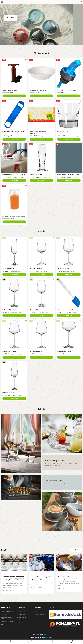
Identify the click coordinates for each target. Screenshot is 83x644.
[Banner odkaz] (62, 462)
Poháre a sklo (21, 614)
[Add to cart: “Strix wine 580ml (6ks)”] (69, 273)
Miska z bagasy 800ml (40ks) (38, 90)
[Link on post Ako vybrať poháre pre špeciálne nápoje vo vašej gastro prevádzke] (41, 562)
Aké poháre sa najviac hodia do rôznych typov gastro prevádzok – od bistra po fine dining (14, 578)
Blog (2, 624)
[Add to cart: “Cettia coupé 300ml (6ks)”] (69, 357)
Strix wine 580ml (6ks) (64, 268)
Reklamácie (4, 614)
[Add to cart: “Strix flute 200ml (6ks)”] (14, 273)
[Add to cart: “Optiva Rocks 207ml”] (69, 139)
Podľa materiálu (22, 619)
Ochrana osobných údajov (6, 617)
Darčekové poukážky (39, 614)
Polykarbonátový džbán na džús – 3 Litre (14, 216)
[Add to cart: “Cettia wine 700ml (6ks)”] (41, 357)
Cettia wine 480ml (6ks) (9, 351)
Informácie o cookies (7, 621)
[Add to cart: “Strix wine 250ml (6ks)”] (41, 315)
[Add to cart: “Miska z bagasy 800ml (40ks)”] (41, 95)
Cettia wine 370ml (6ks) (9, 309)
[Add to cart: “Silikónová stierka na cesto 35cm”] (69, 315)
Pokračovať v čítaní (8, 590)
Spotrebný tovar (22, 617)
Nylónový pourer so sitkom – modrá (67, 90)
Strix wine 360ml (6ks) (36, 268)
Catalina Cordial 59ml (36, 174)
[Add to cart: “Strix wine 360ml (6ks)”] (41, 273)
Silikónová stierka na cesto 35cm (66, 309)
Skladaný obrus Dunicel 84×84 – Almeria (14, 174)
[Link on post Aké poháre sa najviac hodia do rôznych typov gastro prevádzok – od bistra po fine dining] (14, 562)
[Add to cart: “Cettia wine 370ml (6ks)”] (14, 315)
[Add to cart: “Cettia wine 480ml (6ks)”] (14, 357)
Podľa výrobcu (21, 622)
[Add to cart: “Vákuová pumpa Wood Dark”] (14, 95)
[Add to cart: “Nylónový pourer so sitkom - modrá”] (69, 95)
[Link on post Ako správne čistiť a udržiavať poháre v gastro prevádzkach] (69, 562)
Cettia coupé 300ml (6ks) (64, 351)
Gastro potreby (21, 611)
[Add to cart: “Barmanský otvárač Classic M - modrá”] (14, 139)
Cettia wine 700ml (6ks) (36, 351)
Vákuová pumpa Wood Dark (10, 90)
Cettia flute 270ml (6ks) (9, 392)
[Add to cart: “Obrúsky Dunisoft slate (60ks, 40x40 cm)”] (69, 180)
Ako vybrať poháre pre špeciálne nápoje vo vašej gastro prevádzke (41, 578)
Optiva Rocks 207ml (63, 131)
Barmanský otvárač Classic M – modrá (13, 131)
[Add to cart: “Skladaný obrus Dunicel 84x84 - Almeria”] (14, 180)
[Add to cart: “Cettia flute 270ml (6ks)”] (14, 398)
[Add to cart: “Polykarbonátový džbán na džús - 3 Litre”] (14, 222)
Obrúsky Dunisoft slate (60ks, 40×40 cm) (69, 174)
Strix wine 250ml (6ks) (36, 309)
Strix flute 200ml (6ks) (9, 268)
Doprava (35, 611)
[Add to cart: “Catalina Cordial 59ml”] (41, 180)
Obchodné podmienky (7, 611)
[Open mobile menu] (2, 2)
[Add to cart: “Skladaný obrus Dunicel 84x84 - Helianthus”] (41, 139)
